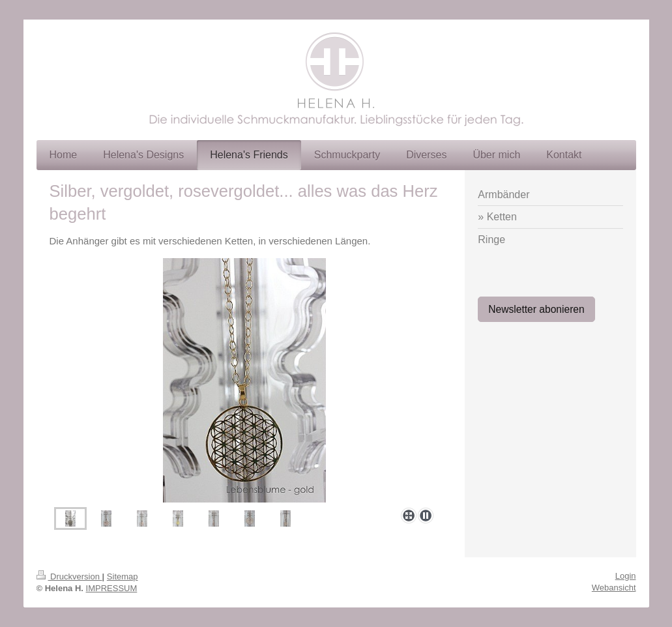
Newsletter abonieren (536, 309)
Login (626, 576)
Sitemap (123, 576)
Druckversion (69, 576)
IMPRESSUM (112, 588)
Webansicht (614, 588)
